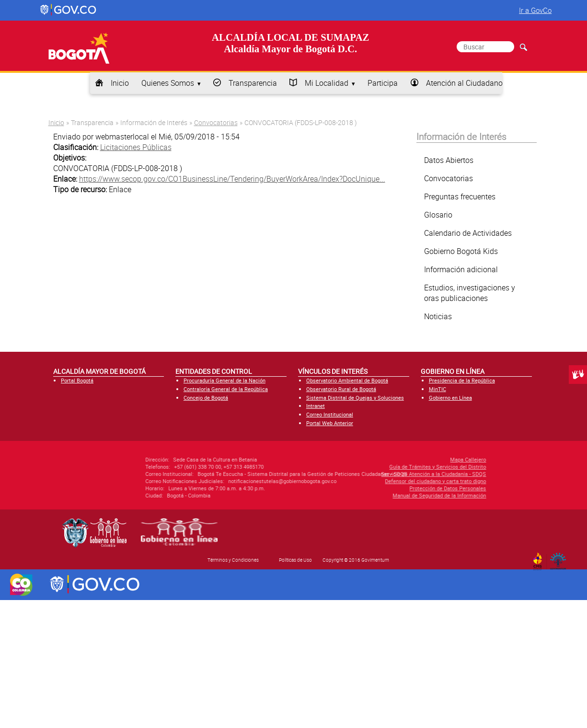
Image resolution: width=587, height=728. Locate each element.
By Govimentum (560, 558)
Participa (383, 83)
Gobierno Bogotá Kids (461, 251)
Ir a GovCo (535, 10)
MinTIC (437, 389)
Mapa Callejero (417, 459)
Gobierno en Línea (450, 398)
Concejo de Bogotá (206, 398)
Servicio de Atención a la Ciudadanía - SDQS (383, 474)
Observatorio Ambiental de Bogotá (347, 380)
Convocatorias (216, 122)
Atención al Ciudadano (464, 83)
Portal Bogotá (77, 380)
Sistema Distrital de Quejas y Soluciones (355, 398)
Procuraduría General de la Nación (224, 380)
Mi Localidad (327, 83)
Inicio (120, 83)
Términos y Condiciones (233, 560)
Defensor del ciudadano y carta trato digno (385, 481)
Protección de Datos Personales (397, 488)
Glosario (438, 215)
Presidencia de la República (462, 380)
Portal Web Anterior (330, 423)
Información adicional (461, 269)
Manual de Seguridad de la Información (388, 495)
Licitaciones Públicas (136, 147)
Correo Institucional (330, 414)
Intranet (316, 406)
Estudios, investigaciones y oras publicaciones (470, 293)
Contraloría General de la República (226, 389)
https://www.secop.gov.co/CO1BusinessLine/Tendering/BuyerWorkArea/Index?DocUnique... (232, 179)
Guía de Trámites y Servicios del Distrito (387, 467)
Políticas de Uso (295, 560)
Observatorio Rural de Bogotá (341, 389)
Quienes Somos (168, 83)
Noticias (438, 316)
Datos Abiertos (449, 160)
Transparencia (253, 83)
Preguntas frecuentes (460, 196)
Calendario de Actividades (468, 233)
